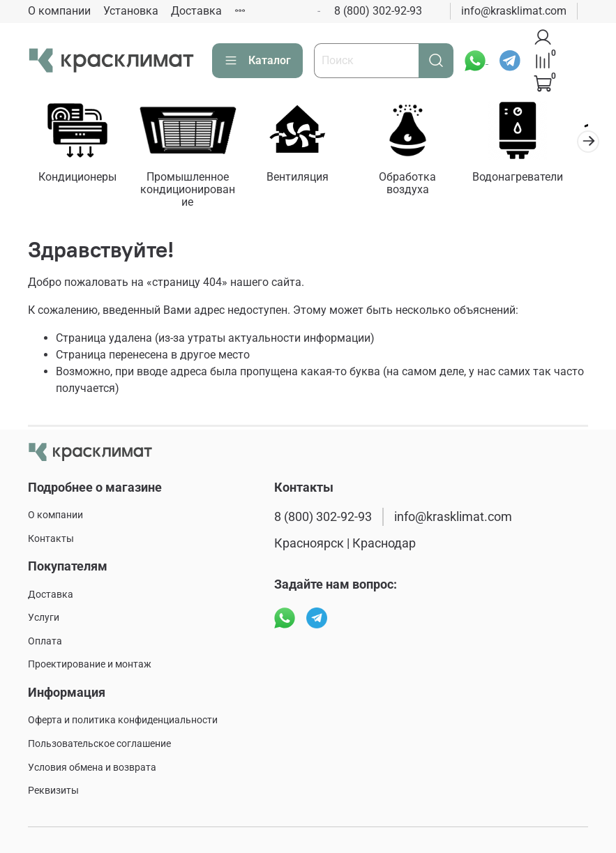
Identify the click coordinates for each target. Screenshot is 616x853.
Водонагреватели (536, 179)
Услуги (44, 618)
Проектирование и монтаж (90, 665)
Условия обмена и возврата (92, 768)
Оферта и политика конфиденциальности (123, 721)
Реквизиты (53, 791)
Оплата (45, 641)
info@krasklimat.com (514, 11)
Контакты (51, 539)
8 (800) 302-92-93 (378, 11)
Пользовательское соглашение (99, 744)
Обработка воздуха (422, 179)
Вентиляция (308, 179)
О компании (59, 11)
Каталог (257, 61)
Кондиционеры (80, 179)
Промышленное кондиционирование (194, 191)
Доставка (196, 11)
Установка (131, 11)
